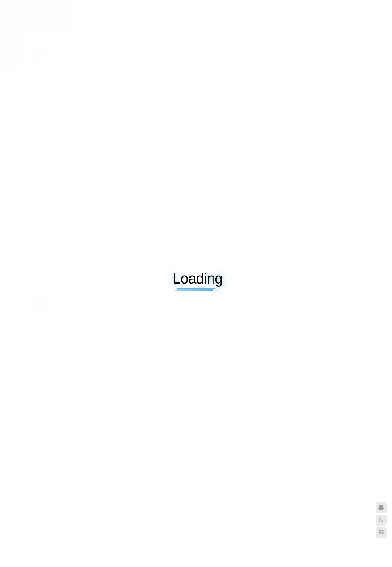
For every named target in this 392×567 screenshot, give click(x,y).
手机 (313, 538)
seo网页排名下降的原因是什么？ (321, 456)
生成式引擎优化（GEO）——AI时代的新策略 (329, 176)
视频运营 (329, 515)
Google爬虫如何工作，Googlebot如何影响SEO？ (329, 161)
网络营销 (348, 515)
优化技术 (128, 9)
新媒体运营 (337, 530)
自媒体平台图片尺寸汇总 (314, 466)
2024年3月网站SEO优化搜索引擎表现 (82, 41)
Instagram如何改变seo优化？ (318, 147)
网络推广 (316, 522)
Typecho (350, 546)
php (328, 554)
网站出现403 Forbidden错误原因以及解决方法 (332, 408)
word (335, 546)
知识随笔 (353, 522)
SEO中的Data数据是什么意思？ (60, 431)
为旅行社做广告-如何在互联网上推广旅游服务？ (329, 221)
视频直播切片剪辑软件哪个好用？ (321, 485)
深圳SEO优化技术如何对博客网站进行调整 (329, 447)
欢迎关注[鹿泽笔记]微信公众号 (318, 418)
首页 (78, 9)
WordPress (318, 546)
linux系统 (298, 561)
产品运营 (346, 538)
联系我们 (249, 189)
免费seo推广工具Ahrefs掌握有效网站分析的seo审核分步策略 (340, 252)
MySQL (341, 554)
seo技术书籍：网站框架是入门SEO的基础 (69, 439)
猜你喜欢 (332, 387)
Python (315, 554)
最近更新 (314, 387)
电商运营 (316, 530)
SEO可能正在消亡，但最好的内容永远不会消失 (329, 154)
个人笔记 (101, 9)
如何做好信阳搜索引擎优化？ (58, 406)
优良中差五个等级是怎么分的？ (319, 427)
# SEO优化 (44, 306)
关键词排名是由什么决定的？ (58, 447)
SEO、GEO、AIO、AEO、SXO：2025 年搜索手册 (332, 237)
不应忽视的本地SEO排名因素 (318, 140)
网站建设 (335, 522)
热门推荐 (296, 387)
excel (345, 561)
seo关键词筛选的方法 (51, 422)
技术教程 (181, 9)
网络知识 (209, 9)
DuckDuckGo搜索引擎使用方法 (319, 398)
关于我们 (236, 9)
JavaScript (318, 561)
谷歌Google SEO (304, 515)
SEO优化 (298, 554)
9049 (305, 120)
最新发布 (350, 387)
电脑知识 (298, 530)
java (333, 561)
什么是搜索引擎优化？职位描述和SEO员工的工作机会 (334, 284)
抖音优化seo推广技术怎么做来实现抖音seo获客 (73, 414)
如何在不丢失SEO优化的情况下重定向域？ (325, 269)
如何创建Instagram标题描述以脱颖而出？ (323, 205)
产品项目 (154, 9)
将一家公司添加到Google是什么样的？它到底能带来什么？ (329, 169)
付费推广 (328, 538)
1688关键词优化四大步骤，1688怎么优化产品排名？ (337, 475)
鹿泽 (48, 52)
